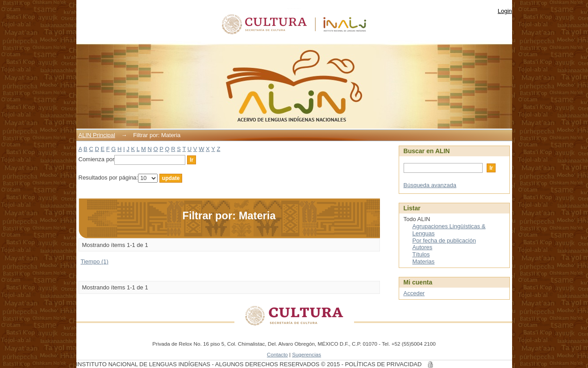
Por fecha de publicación (444, 240)
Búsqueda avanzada (430, 185)
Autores (423, 247)
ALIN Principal (97, 135)
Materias (424, 261)
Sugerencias (307, 354)
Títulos (421, 254)
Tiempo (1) (95, 261)
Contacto (277, 354)
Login (505, 11)
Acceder (414, 293)
